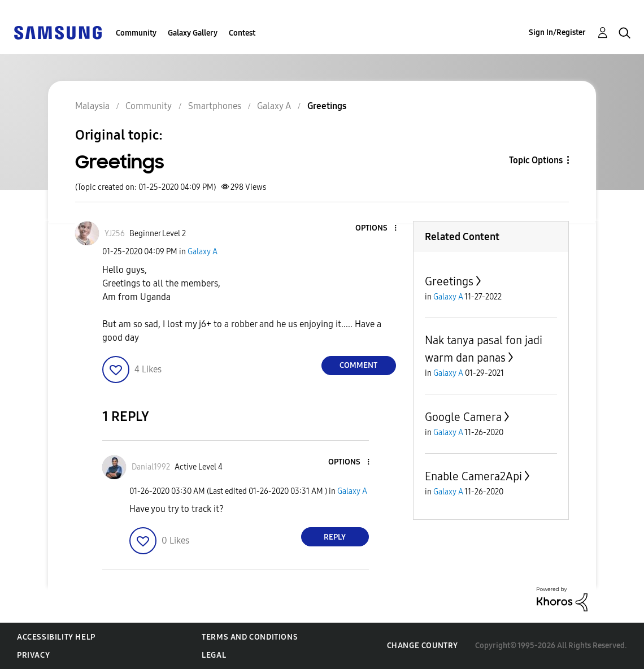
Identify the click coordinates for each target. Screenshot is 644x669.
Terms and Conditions (250, 637)
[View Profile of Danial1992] (151, 467)
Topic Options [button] (536, 160)
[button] (376, 229)
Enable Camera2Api (473, 476)
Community (136, 33)
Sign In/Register (557, 32)
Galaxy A (203, 252)
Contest (242, 33)
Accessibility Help (56, 637)
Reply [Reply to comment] (335, 537)
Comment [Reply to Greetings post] (358, 365)
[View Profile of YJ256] (115, 234)
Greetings (449, 281)
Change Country (423, 646)
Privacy (33, 655)
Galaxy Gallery (193, 33)
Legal (214, 655)
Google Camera (463, 417)
